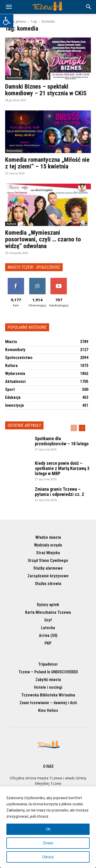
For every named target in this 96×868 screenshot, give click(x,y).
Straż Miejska (48, 553)
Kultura (11, 224)
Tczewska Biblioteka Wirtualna (48, 695)
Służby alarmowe (48, 568)
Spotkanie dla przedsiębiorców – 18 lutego (62, 441)
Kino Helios (48, 710)
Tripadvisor (48, 664)
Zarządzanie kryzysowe (48, 576)
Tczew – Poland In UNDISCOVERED (48, 672)
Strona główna (15, 21)
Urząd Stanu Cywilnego (48, 560)
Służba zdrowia (48, 584)
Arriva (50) (48, 635)
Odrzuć (48, 857)
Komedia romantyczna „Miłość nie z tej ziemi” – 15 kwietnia (47, 163)
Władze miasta (48, 537)
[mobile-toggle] (9, 7)
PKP (48, 643)
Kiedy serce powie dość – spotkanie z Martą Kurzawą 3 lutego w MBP (62, 468)
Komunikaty (14, 78)
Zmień (48, 843)
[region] (48, 827)
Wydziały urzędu (48, 545)
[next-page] (82, 428)
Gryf (48, 620)
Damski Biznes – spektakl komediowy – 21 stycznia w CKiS (46, 90)
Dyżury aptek (48, 605)
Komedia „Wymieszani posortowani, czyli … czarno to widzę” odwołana (43, 239)
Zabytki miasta (48, 680)
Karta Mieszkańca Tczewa (48, 612)
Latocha (48, 628)
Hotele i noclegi (48, 687)
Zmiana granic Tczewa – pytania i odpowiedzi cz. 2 (59, 492)
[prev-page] (74, 428)
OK (48, 829)
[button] (7, 21)
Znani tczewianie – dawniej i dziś (48, 703)
